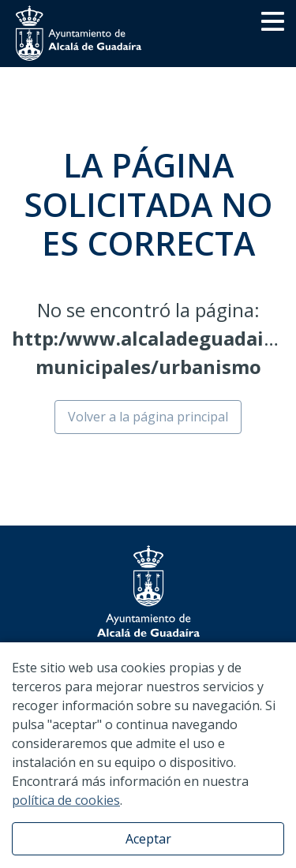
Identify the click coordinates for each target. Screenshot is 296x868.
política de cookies (66, 800)
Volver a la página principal (148, 417)
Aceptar (148, 839)
